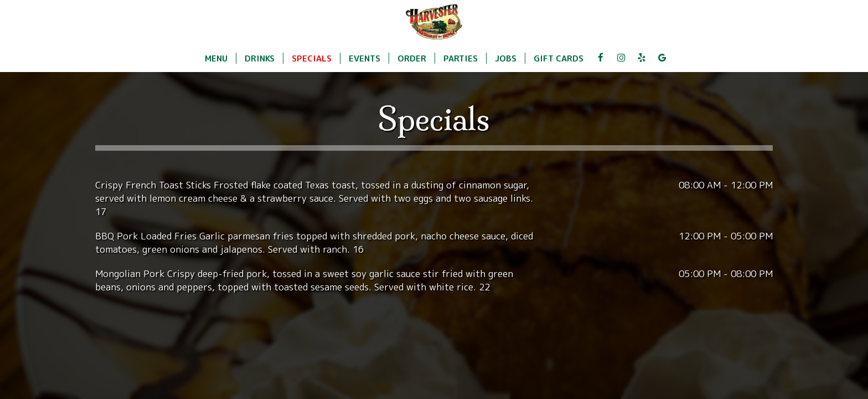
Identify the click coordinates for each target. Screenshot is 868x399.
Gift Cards (559, 58)
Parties (461, 58)
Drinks (260, 58)
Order (412, 58)
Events (365, 58)
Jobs (506, 58)
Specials (312, 58)
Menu (216, 58)
